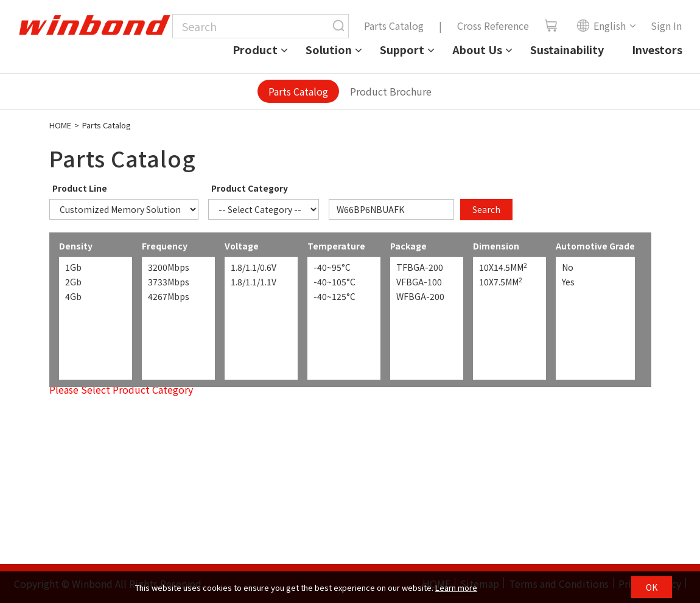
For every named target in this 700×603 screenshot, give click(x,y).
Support (402, 49)
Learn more (456, 587)
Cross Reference (493, 26)
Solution (329, 49)
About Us (477, 49)
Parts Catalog (394, 26)
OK (652, 587)
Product (255, 49)
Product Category (250, 188)
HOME (60, 125)
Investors (657, 49)
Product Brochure (391, 91)
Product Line (80, 188)
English (601, 26)
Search (486, 209)
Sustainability (567, 49)
